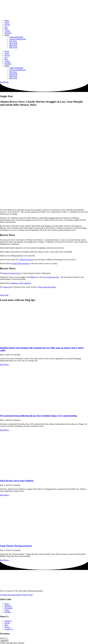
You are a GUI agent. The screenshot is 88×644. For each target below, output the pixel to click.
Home (7, 20)
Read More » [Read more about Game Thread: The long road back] (5, 560)
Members (8, 33)
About (7, 23)
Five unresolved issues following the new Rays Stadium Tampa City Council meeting (38, 416)
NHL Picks (13, 47)
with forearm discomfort (47, 287)
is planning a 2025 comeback (20, 283)
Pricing (7, 25)
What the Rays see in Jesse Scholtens (17, 481)
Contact (7, 31)
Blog (6, 29)
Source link (4, 295)
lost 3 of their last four (51, 277)
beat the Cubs (15, 273)
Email (2, 638)
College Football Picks (18, 39)
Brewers (6, 273)
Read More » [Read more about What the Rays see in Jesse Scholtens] (5, 495)
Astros (6, 287)
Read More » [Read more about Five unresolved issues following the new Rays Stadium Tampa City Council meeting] (5, 430)
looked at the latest (26, 260)
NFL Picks (13, 41)
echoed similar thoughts (20, 263)
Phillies (32, 277)
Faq (6, 27)
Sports (7, 35)
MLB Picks (13, 43)
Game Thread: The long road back (16, 546)
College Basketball (16, 37)
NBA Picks (13, 45)
